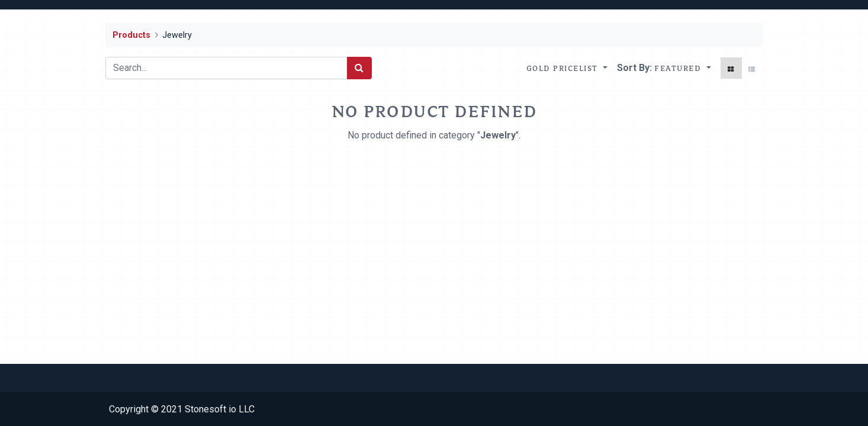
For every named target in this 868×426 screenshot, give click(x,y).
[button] (683, 68)
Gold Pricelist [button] (564, 68)
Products (131, 35)
